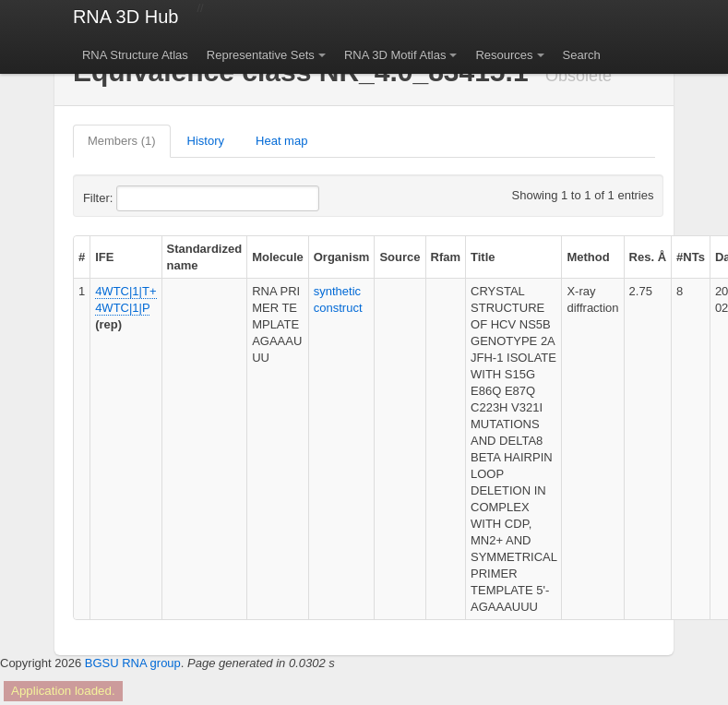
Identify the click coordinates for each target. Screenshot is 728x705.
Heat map (281, 141)
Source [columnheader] (400, 257)
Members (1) (122, 141)
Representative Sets (261, 55)
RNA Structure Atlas (135, 55)
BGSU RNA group (133, 663)
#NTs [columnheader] (691, 257)
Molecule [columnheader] (278, 257)
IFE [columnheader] (104, 257)
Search (582, 55)
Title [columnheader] (483, 257)
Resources (504, 55)
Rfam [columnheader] (446, 257)
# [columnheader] (82, 257)
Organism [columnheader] (342, 257)
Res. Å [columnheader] (648, 257)
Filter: (143, 198)
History (206, 141)
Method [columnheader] (588, 257)
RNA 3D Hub (126, 17)
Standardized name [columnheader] (205, 257)
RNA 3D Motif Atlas (395, 55)
